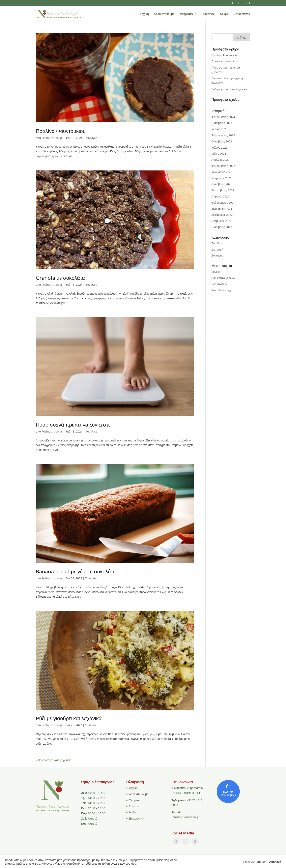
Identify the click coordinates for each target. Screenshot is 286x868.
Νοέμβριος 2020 (222, 221)
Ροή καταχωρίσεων (223, 278)
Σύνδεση (217, 272)
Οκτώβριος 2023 (222, 123)
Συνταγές (209, 14)
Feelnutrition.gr (52, 138)
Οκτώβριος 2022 (222, 141)
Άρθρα (224, 14)
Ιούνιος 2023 (219, 129)
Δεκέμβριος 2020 (222, 215)
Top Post (91, 431)
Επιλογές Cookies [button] (255, 862)
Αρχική (144, 14)
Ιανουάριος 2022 (222, 172)
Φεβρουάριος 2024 (223, 117)
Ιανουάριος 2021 (222, 209)
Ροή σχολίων (219, 284)
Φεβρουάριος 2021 (223, 203)
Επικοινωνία (242, 14)
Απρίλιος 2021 (221, 196)
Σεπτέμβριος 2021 (223, 190)
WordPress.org (221, 290)
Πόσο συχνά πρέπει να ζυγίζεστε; (74, 425)
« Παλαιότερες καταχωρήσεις (53, 760)
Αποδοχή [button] (275, 862)
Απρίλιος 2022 (221, 160)
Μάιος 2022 (219, 153)
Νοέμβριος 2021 (222, 178)
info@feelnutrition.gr (186, 817)
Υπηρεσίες (186, 14)
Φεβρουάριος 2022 (223, 166)
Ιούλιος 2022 (219, 148)
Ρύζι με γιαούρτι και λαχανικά (69, 718)
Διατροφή (217, 249)
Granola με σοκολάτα (60, 278)
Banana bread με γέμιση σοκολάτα (76, 571)
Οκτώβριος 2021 (222, 184)
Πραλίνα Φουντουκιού (61, 131)
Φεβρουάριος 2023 (223, 135)
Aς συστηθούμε (164, 14)
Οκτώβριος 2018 (222, 227)
